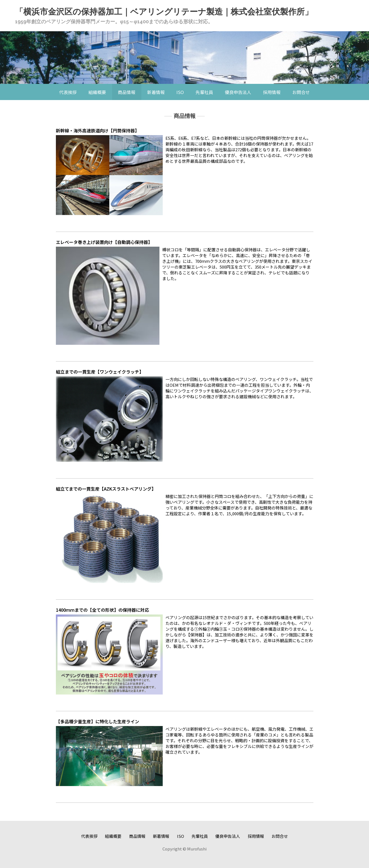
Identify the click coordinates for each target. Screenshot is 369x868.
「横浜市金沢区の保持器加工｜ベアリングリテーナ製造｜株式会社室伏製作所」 (164, 12)
